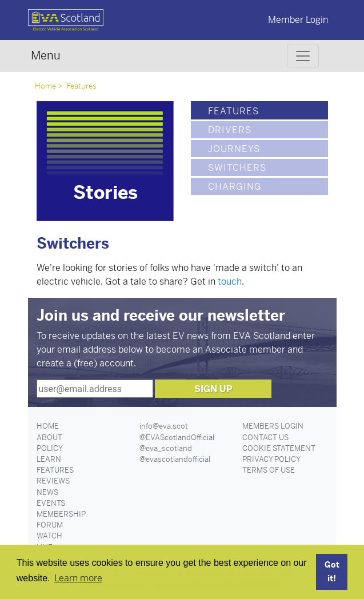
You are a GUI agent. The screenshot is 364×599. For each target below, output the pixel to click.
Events (51, 503)
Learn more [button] (78, 578)
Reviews (53, 481)
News (47, 492)
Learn (49, 459)
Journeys (234, 149)
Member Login (298, 20)
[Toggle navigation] (303, 56)
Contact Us (265, 438)
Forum (50, 525)
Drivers (230, 130)
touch (230, 281)
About (49, 438)
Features (82, 86)
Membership (61, 514)
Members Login (273, 426)
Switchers (237, 168)
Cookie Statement (279, 448)
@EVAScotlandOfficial (177, 438)
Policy (50, 448)
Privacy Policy (271, 459)
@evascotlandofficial (175, 459)
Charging (235, 187)
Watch (49, 536)
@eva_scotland (166, 448)
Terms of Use (269, 470)
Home (45, 86)
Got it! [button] (332, 572)
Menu (46, 56)
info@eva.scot (164, 426)
